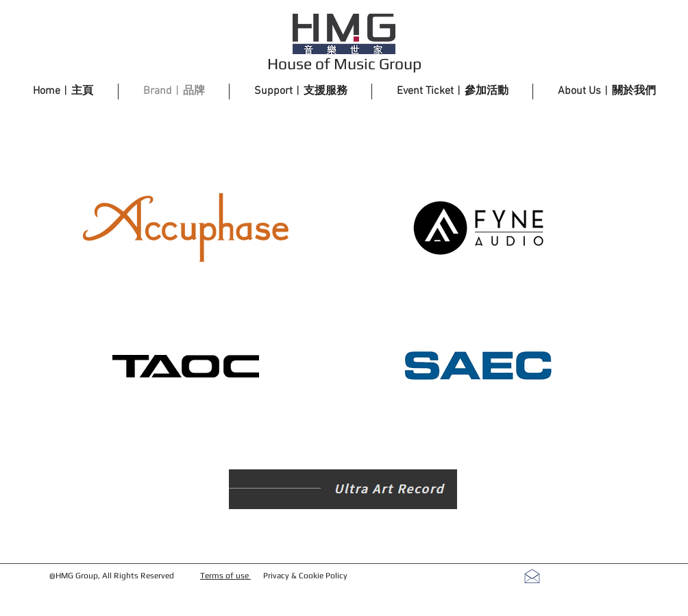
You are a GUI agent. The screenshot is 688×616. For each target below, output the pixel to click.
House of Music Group (344, 63)
